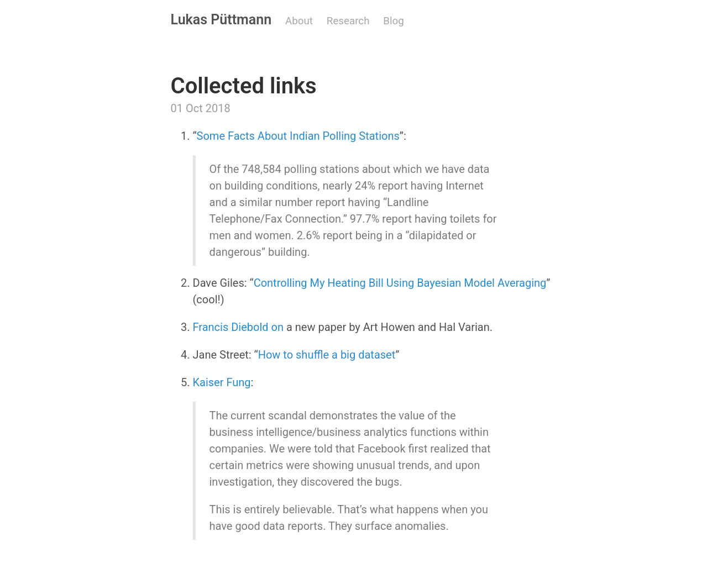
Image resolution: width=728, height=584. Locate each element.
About (299, 21)
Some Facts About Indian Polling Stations (298, 136)
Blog (393, 21)
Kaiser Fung (222, 382)
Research (348, 21)
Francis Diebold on (240, 327)
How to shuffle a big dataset (327, 355)
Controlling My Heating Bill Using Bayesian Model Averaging (400, 283)
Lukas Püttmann (221, 20)
